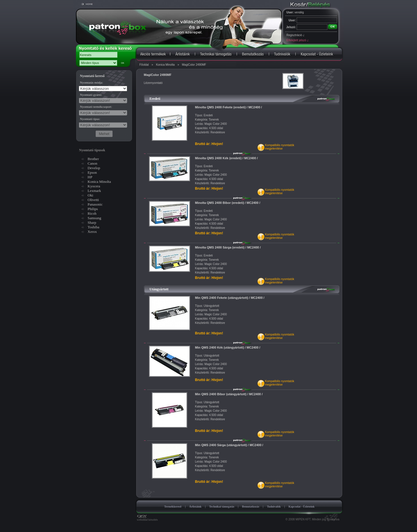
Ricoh (92, 213)
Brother (93, 159)
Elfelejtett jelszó (297, 40)
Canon (92, 163)
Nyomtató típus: (90, 119)
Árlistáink (195, 507)
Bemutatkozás (251, 507)
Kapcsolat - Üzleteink (302, 507)
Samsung (94, 218)
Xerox (92, 232)
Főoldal (144, 65)
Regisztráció (295, 35)
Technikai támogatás (222, 507)
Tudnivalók (274, 507)
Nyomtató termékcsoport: (96, 107)
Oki (90, 195)
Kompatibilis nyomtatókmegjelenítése (279, 147)
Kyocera (94, 186)
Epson (92, 172)
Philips (93, 209)
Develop (94, 168)
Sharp (92, 222)
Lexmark (94, 191)
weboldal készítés (147, 518)
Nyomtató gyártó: (91, 95)
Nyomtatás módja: (91, 82)
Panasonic (95, 204)
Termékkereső (173, 507)
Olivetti (93, 200)
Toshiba (93, 227)
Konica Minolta (165, 65)
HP (90, 177)
